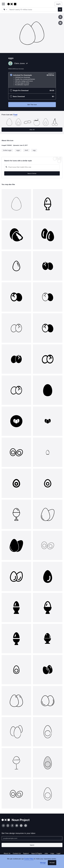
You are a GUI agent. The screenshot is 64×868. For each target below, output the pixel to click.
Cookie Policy (29, 859)
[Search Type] (5, 9)
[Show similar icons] (60, 23)
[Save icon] (60, 17)
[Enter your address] (32, 838)
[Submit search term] (60, 9)
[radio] (32, 80)
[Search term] (33, 9)
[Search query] (32, 167)
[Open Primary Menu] (3, 4)
